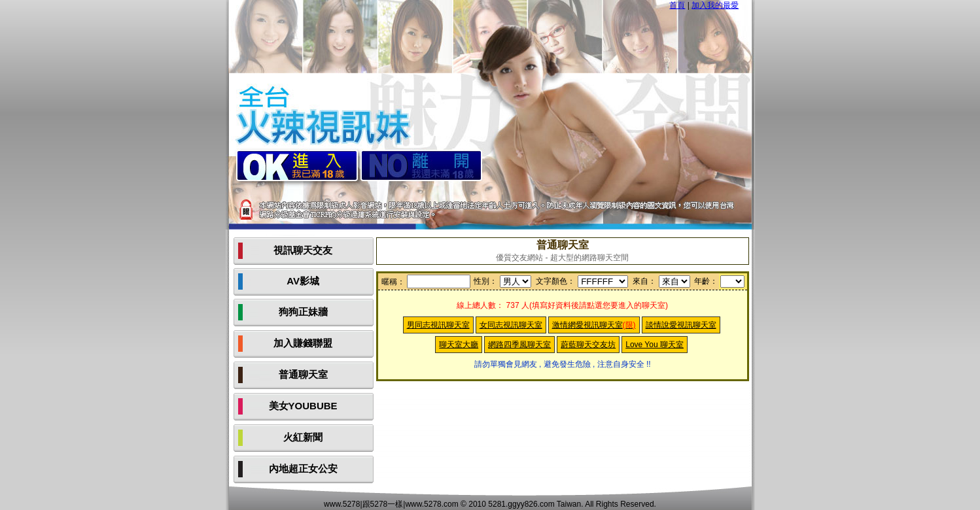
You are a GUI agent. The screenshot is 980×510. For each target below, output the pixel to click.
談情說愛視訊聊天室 (681, 325)
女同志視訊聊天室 (511, 325)
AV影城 (303, 281)
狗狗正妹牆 (303, 312)
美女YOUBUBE (303, 406)
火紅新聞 (303, 437)
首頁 (677, 5)
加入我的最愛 (715, 5)
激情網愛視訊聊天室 (594, 325)
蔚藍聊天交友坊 (588, 345)
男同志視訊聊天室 (438, 325)
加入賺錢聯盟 (303, 343)
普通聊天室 (303, 374)
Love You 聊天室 (655, 345)
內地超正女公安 (303, 468)
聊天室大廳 (459, 345)
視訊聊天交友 (303, 250)
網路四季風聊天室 (519, 345)
